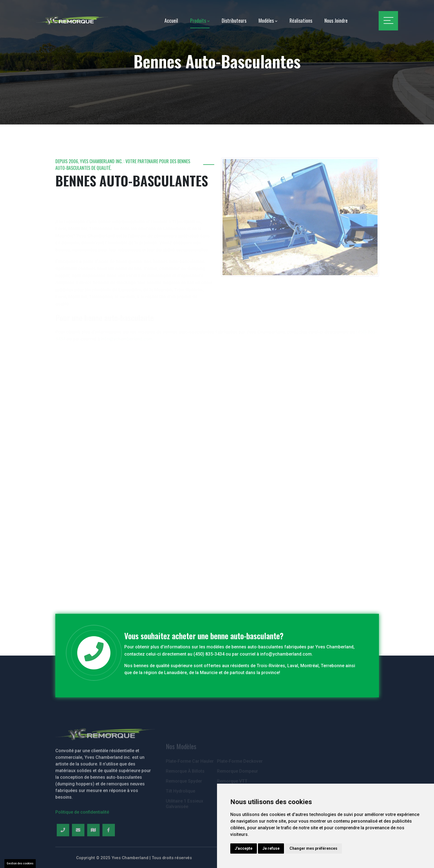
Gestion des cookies (20, 863)
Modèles (266, 20)
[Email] (78, 848)
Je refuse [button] (271, 848)
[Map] (93, 848)
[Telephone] (63, 848)
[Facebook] (109, 848)
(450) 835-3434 (209, 654)
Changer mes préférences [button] (313, 848)
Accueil (171, 20)
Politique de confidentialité (82, 831)
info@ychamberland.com (286, 654)
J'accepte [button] (244, 848)
